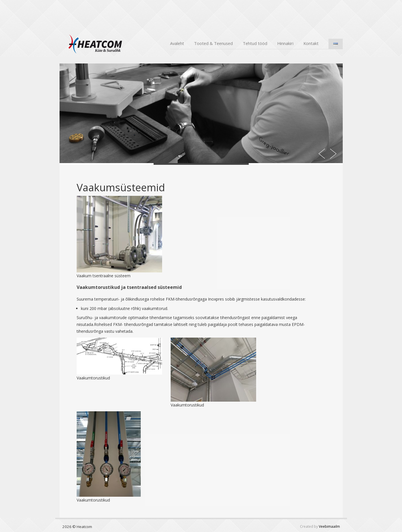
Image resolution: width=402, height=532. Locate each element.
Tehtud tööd (255, 43)
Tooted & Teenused (213, 43)
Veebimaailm (329, 526)
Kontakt (311, 43)
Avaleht (177, 43)
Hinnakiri (285, 43)
